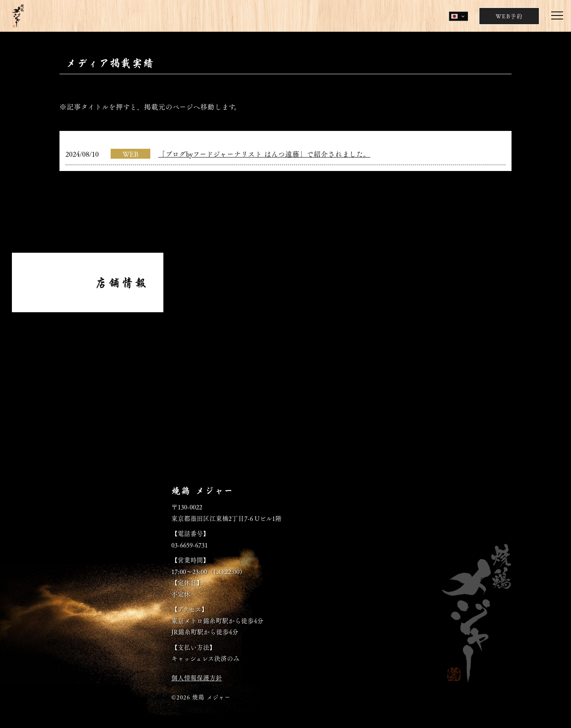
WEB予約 (509, 16)
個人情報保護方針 (197, 678)
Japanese (454, 16)
